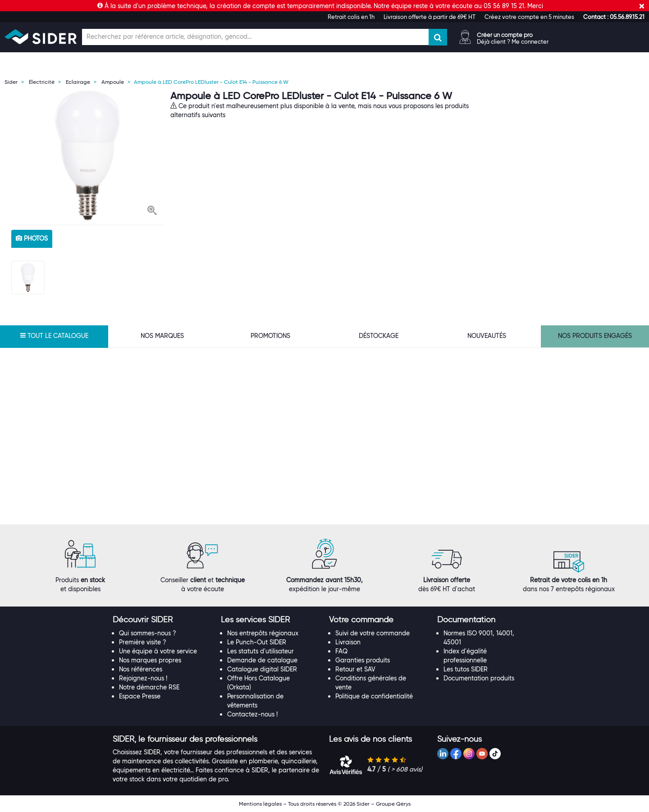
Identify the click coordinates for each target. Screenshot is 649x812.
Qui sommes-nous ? (148, 633)
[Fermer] (642, 6)
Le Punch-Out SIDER (257, 642)
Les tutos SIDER (466, 669)
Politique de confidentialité (374, 696)
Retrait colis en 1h (351, 17)
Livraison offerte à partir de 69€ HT (430, 17)
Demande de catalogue (262, 660)
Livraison (348, 642)
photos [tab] (32, 238)
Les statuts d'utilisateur (261, 651)
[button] (614, 17)
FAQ (341, 651)
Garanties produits (363, 660)
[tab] (162, 620)
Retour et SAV (355, 669)
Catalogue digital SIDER (262, 669)
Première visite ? (143, 642)
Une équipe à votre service (158, 651)
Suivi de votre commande (372, 633)
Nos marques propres (150, 660)
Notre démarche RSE (149, 687)
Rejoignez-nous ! (143, 678)
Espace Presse (140, 696)
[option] (87, 155)
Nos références (141, 669)
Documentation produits (479, 678)
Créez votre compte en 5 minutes (529, 17)
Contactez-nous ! (252, 714)
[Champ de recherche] (255, 37)
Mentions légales (260, 804)
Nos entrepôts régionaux (263, 633)
